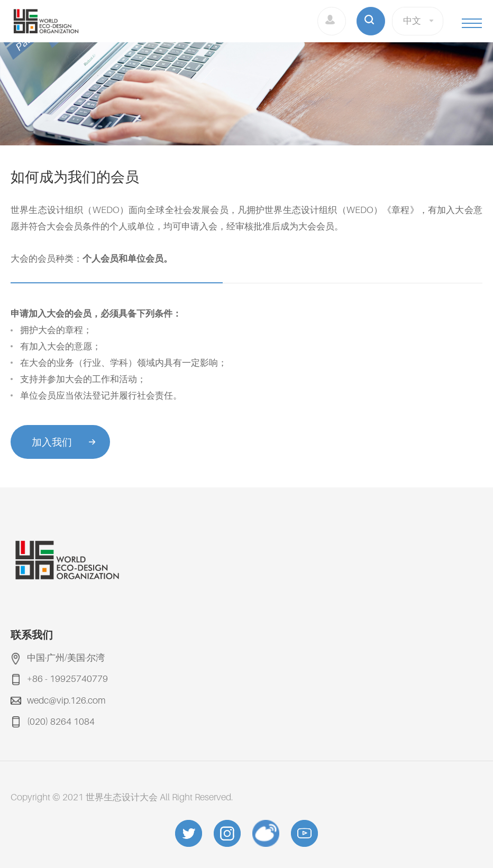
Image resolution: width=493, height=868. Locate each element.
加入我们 (52, 442)
